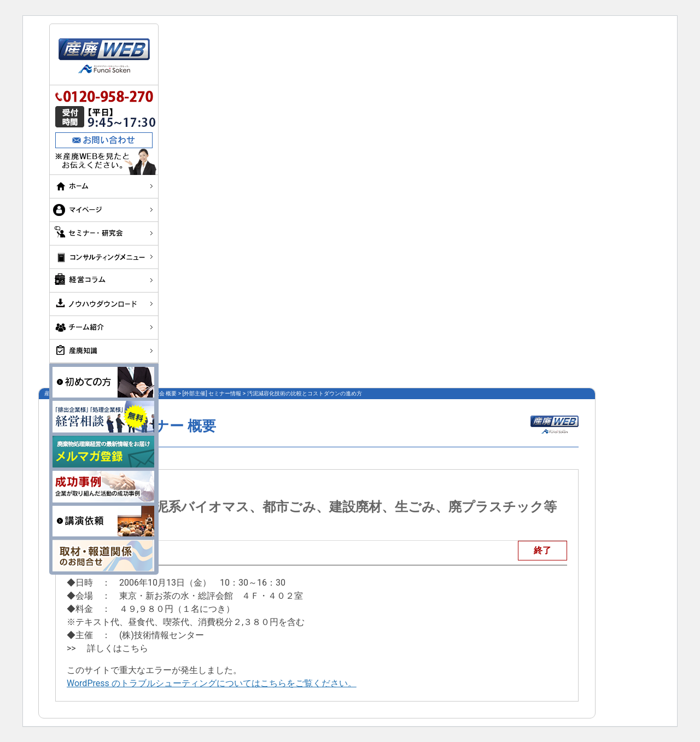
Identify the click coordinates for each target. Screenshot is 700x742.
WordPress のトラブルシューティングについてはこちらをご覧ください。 (212, 683)
